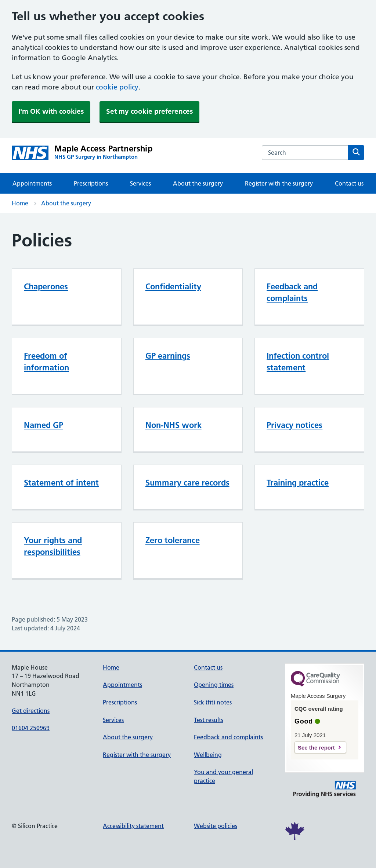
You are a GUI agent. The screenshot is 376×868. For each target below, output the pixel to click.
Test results (209, 720)
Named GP (44, 425)
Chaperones (46, 286)
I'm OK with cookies (51, 111)
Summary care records (187, 483)
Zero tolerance (173, 540)
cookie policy (117, 87)
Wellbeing (208, 755)
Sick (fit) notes (213, 702)
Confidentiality (173, 286)
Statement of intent (61, 483)
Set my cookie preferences (149, 111)
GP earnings (168, 356)
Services (140, 183)
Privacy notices (294, 425)
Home (20, 203)
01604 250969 (31, 728)
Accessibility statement (133, 826)
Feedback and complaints (228, 737)
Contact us (349, 183)
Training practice (298, 483)
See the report (316, 748)
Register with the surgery (279, 183)
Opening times (214, 685)
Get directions (31, 711)
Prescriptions (91, 183)
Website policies (216, 826)
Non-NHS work (173, 425)
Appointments (32, 183)
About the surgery (198, 183)
